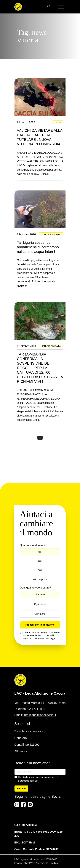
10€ (40, 552)
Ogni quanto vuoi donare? (35, 588)
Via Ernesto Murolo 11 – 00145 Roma (40, 703)
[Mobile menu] (61, 7)
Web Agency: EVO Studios (44, 863)
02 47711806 (36, 709)
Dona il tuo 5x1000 (27, 745)
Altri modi (21, 751)
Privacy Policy (21, 863)
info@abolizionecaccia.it (40, 715)
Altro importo (40, 579)
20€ (40, 561)
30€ (40, 570)
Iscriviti (21, 789)
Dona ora (21, 738)
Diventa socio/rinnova (29, 731)
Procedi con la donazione (40, 625)
